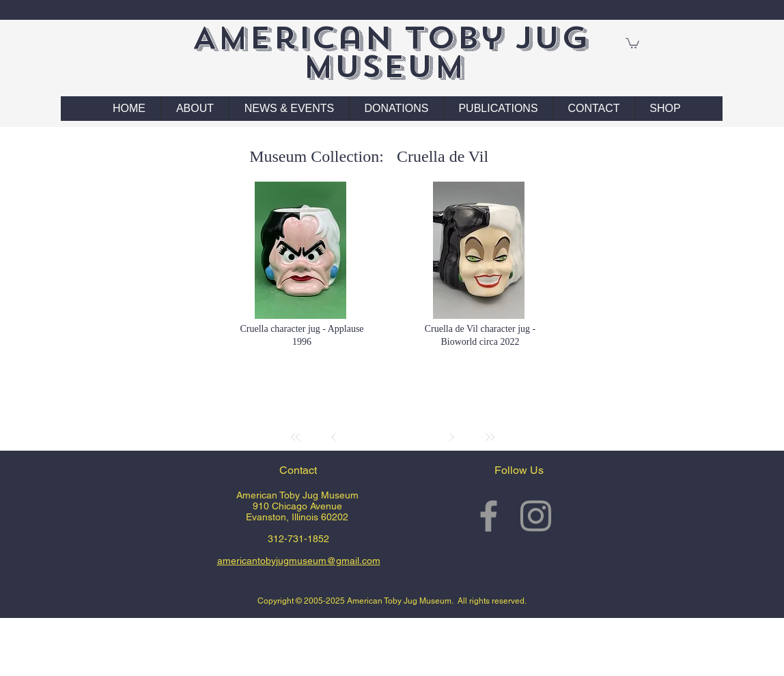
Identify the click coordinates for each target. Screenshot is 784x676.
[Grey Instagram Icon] (536, 516)
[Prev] (334, 437)
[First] (296, 437)
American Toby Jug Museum (390, 52)
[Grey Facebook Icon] (489, 516)
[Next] (451, 437)
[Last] (490, 437)
